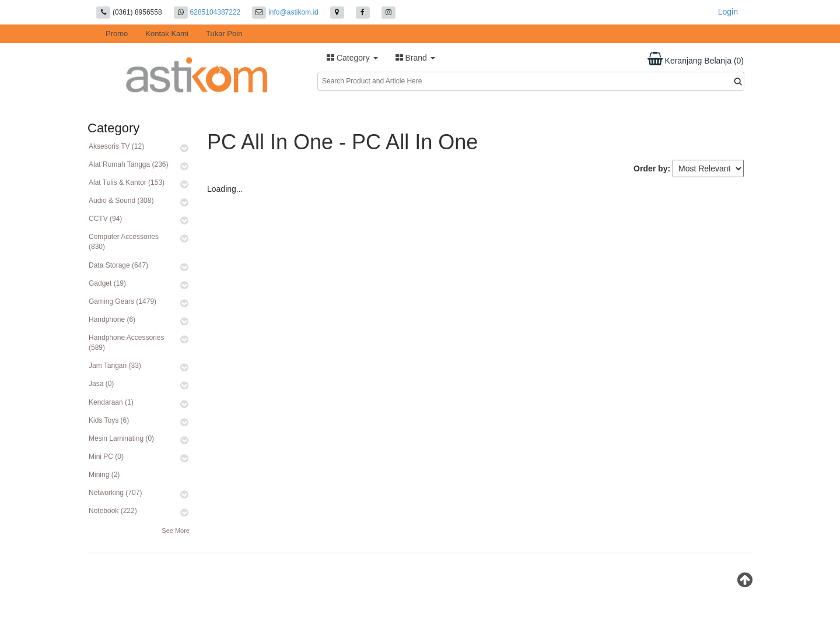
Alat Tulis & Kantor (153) (127, 182)
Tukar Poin (224, 34)
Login (728, 12)
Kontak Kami (167, 34)
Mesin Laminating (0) (121, 438)
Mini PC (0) (106, 457)
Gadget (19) (107, 283)
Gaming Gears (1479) (123, 301)
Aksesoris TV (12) (116, 146)
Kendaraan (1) (111, 402)
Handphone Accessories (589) (126, 343)
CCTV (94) (105, 219)
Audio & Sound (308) (121, 201)
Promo (117, 34)
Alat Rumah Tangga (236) (129, 164)
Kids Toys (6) (109, 420)
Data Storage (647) (118, 265)
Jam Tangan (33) (115, 366)
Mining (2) (104, 475)
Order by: (652, 168)
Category (352, 58)
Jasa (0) (101, 384)
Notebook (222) (113, 511)
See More (176, 531)
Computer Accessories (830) (124, 242)
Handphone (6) (112, 319)
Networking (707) (115, 493)
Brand (415, 58)
